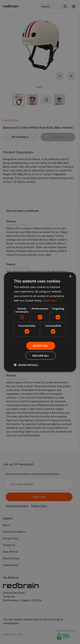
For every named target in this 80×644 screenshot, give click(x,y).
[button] (26, 365)
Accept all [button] (41, 346)
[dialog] (40, 322)
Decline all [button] (41, 355)
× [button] (70, 277)
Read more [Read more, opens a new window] (50, 300)
